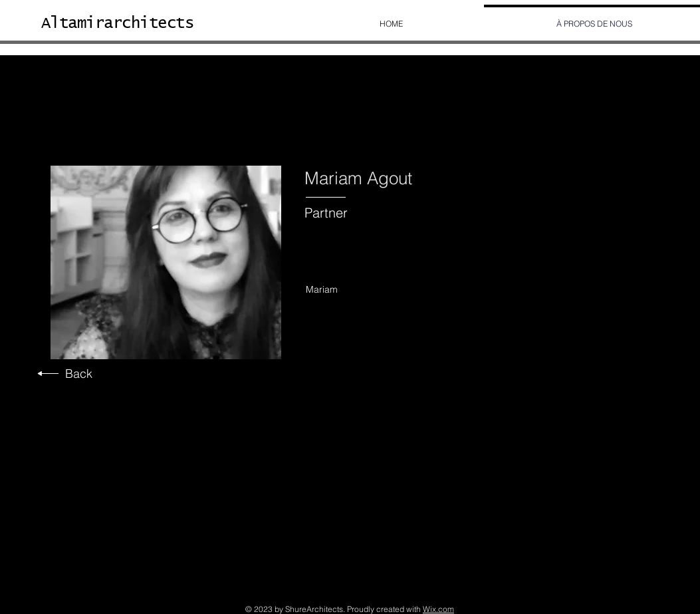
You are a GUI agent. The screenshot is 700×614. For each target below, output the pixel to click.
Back (79, 374)
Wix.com (438, 609)
